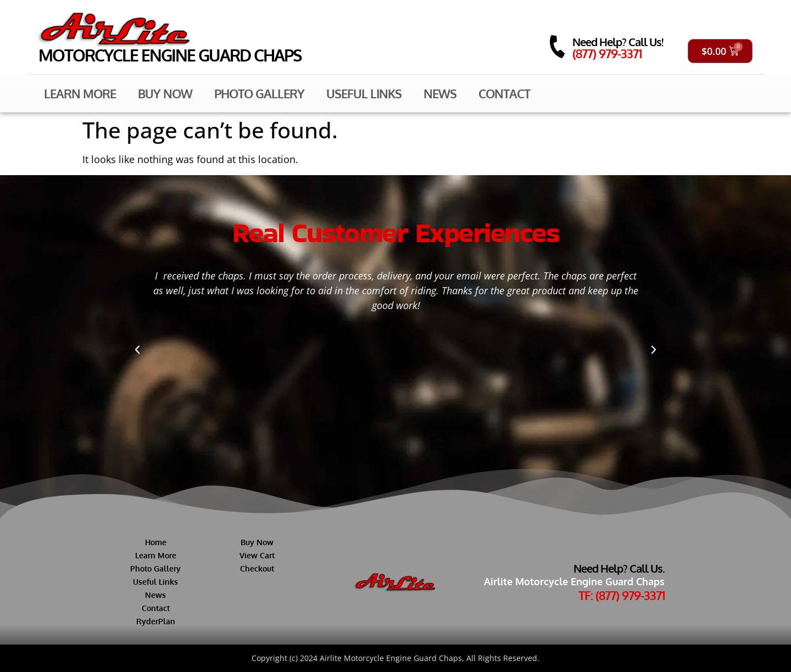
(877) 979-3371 (607, 53)
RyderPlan (156, 621)
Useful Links (364, 93)
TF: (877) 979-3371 (622, 595)
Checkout (257, 569)
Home (156, 542)
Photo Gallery (259, 93)
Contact (504, 93)
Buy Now (165, 93)
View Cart (257, 555)
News (440, 93)
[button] (137, 350)
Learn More (80, 93)
